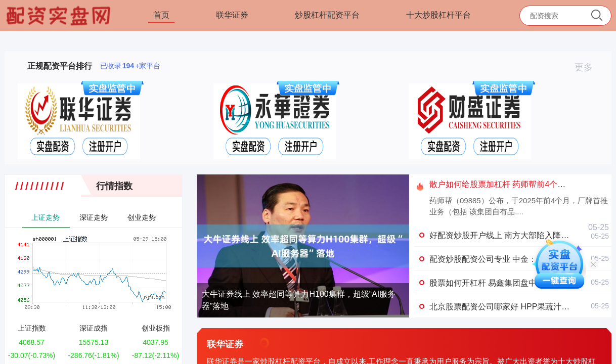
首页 (161, 15)
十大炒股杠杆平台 (438, 15)
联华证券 (232, 15)
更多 (588, 67)
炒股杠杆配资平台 (327, 15)
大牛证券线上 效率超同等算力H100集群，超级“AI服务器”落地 (299, 300)
